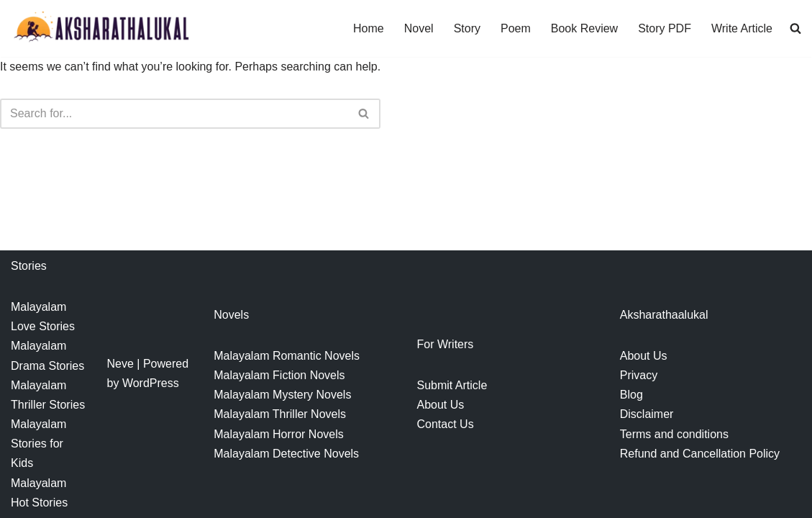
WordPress (151, 383)
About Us (441, 405)
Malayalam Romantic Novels (287, 356)
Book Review (584, 28)
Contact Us (446, 424)
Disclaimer (647, 414)
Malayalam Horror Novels (279, 434)
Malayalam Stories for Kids (38, 444)
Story (467, 28)
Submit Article (452, 385)
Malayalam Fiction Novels (279, 375)
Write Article (742, 28)
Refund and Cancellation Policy (700, 454)
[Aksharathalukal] (101, 28)
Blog (631, 395)
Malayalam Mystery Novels (282, 395)
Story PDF (665, 28)
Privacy (639, 375)
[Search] (174, 114)
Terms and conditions (674, 434)
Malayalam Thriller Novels (280, 414)
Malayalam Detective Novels (286, 454)
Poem (516, 28)
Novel (419, 28)
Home (369, 28)
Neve (120, 364)
